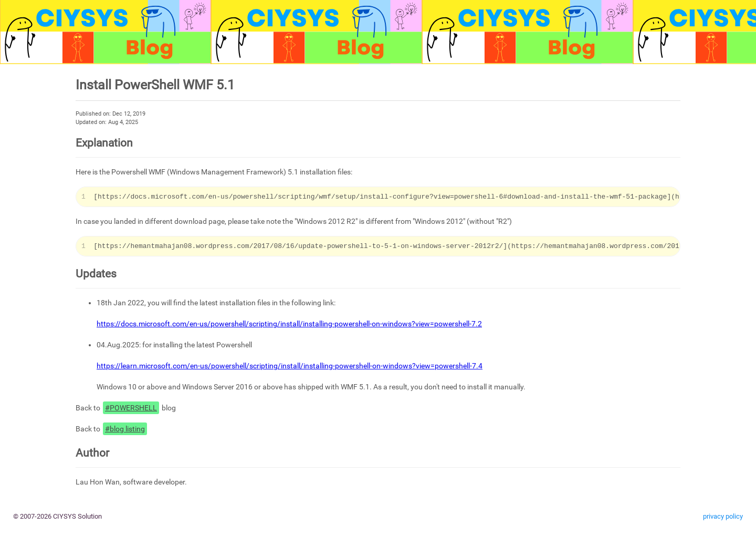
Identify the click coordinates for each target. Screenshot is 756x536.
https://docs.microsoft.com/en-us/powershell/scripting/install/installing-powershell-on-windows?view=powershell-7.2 (289, 324)
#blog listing (125, 429)
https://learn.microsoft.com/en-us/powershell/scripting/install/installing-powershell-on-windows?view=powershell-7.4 (290, 366)
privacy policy (723, 516)
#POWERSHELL (131, 408)
